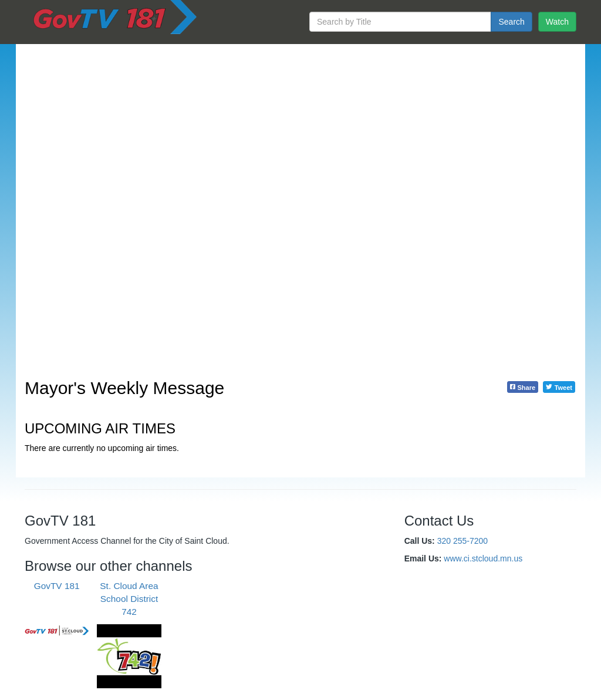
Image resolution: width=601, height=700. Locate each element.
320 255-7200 (462, 541)
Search (511, 22)
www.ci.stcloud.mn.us (483, 558)
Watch (557, 22)
